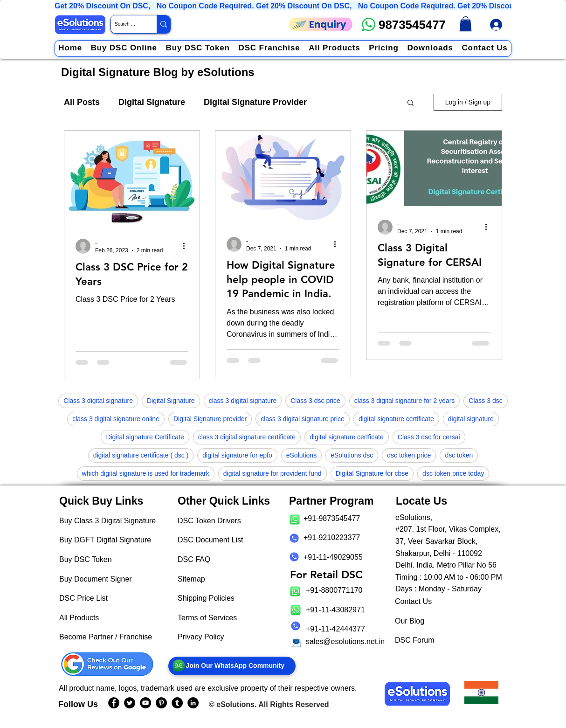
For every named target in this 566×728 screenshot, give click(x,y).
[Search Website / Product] (126, 24)
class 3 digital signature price (303, 419)
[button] (411, 103)
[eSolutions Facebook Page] (114, 703)
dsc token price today (453, 473)
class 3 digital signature (243, 401)
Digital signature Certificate (145, 437)
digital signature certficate (347, 437)
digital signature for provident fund (273, 473)
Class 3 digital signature (98, 401)
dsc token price (409, 455)
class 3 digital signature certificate (247, 437)
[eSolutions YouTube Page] (145, 703)
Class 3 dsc (485, 401)
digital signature (471, 419)
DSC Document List (211, 540)
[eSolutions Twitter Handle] (130, 703)
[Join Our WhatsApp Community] (232, 666)
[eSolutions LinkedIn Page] (193, 703)
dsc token (459, 455)
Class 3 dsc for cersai (429, 437)
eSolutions (301, 455)
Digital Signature (152, 102)
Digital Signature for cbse (372, 473)
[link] (466, 24)
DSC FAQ (194, 559)
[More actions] (187, 246)
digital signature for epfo (237, 455)
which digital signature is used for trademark (146, 473)
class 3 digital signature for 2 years (405, 401)
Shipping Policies (206, 598)
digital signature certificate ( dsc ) (141, 455)
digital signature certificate (396, 419)
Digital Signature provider (210, 419)
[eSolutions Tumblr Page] (177, 703)
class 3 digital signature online (116, 419)
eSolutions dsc (352, 455)
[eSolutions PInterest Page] (161, 703)
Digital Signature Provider (255, 102)
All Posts (82, 102)
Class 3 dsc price (315, 401)
